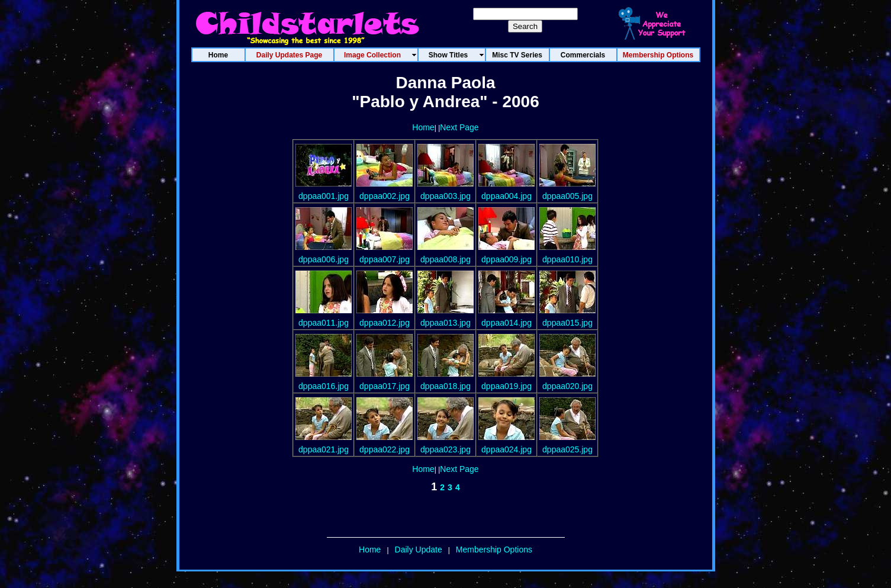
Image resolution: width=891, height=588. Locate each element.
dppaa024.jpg (506, 449)
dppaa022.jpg (385, 449)
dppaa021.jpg (324, 449)
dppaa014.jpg (506, 323)
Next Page (459, 127)
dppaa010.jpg (567, 259)
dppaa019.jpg (506, 386)
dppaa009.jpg (506, 259)
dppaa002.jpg (385, 196)
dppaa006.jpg (324, 259)
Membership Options (494, 550)
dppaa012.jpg (385, 323)
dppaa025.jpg (567, 449)
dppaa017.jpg (385, 386)
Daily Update (419, 550)
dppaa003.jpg (445, 196)
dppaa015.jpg (567, 323)
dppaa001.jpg (324, 196)
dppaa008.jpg (445, 259)
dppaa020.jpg (567, 386)
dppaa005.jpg (567, 196)
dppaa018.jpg (445, 386)
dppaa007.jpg (385, 259)
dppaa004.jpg (506, 196)
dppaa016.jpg (324, 386)
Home (423, 127)
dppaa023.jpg (445, 449)
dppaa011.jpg (324, 323)
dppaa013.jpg (445, 323)
